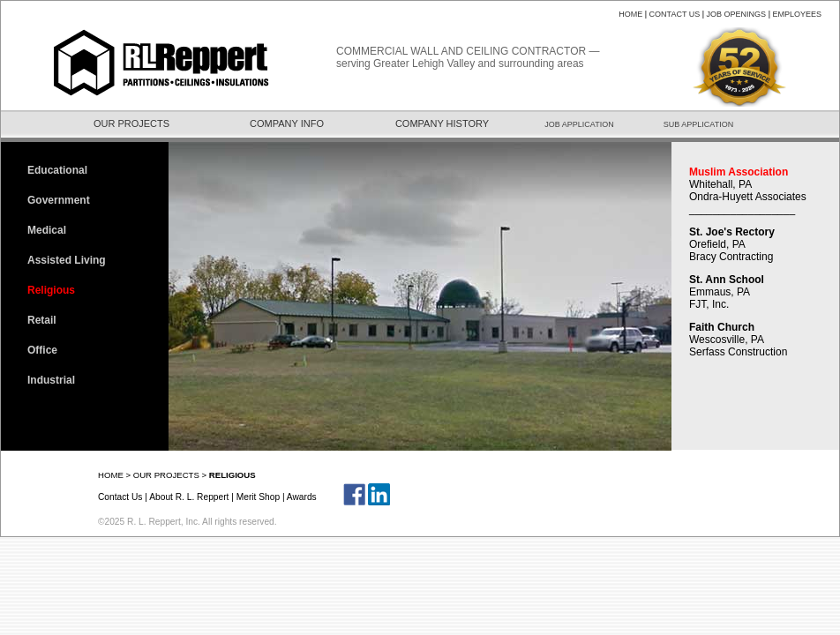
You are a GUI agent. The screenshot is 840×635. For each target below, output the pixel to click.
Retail (42, 320)
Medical (47, 230)
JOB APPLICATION (579, 124)
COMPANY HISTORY (442, 123)
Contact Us (120, 497)
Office (42, 350)
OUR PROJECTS (131, 123)
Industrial (51, 380)
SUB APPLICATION (698, 124)
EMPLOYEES (797, 14)
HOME (630, 14)
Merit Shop (258, 497)
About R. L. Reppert (189, 497)
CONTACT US (675, 14)
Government (59, 200)
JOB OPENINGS (737, 14)
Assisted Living (67, 260)
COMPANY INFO (287, 123)
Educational (57, 170)
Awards (302, 497)
